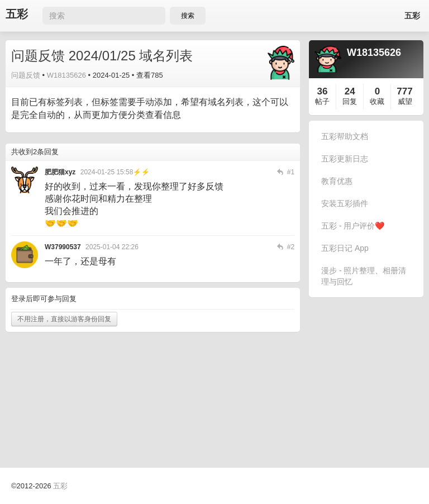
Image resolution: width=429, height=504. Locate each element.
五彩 (17, 14)
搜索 (188, 16)
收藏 (377, 101)
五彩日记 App (345, 248)
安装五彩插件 (345, 203)
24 (350, 91)
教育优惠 (337, 181)
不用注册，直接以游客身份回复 (64, 319)
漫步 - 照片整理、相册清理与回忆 (364, 276)
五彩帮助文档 (345, 136)
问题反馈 (26, 75)
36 (323, 91)
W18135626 (66, 75)
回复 (350, 101)
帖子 (322, 101)
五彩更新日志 (345, 159)
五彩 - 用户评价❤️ (353, 226)
